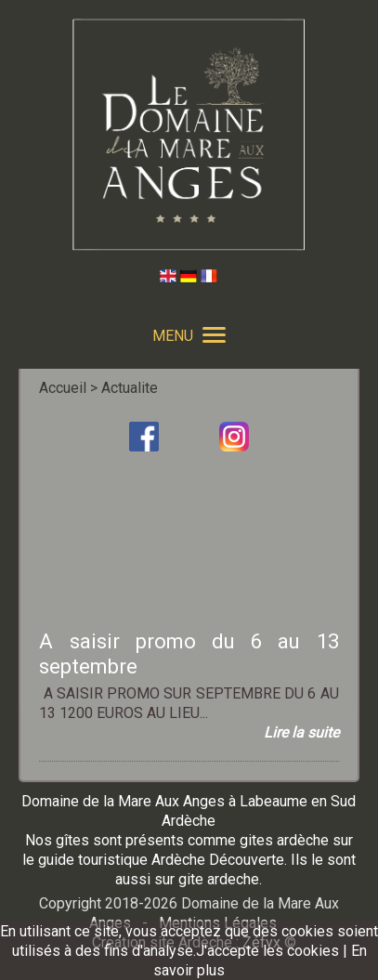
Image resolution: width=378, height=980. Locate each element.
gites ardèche (284, 840)
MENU (189, 336)
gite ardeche (219, 879)
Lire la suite (301, 732)
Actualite (130, 388)
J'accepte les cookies (267, 951)
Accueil (63, 388)
